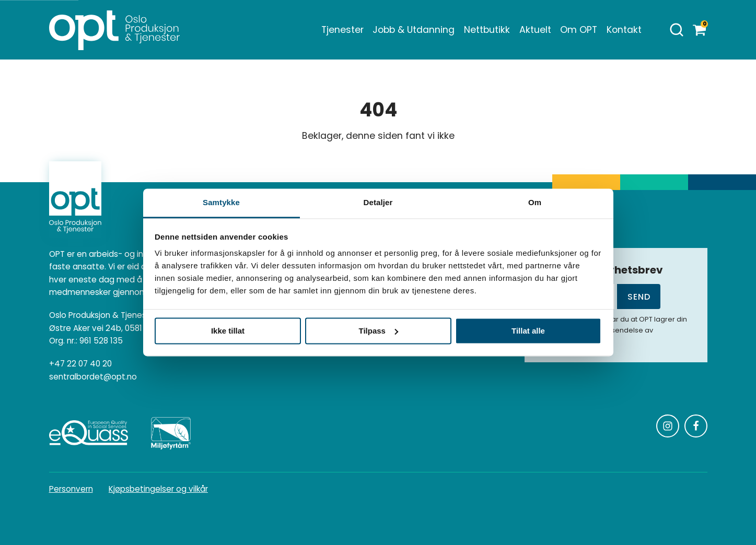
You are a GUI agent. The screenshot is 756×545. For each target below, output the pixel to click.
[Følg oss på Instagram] (668, 426)
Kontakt (624, 30)
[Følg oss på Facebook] (696, 426)
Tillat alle (528, 331)
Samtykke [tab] (221, 202)
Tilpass (379, 331)
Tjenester (342, 30)
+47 (80, 364)
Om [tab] (535, 202)
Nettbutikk (487, 30)
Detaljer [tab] (378, 202)
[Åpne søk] (677, 30)
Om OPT (579, 30)
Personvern (71, 489)
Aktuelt (535, 30)
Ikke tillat (228, 331)
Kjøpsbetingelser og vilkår (158, 489)
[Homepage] (114, 30)
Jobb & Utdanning (414, 30)
